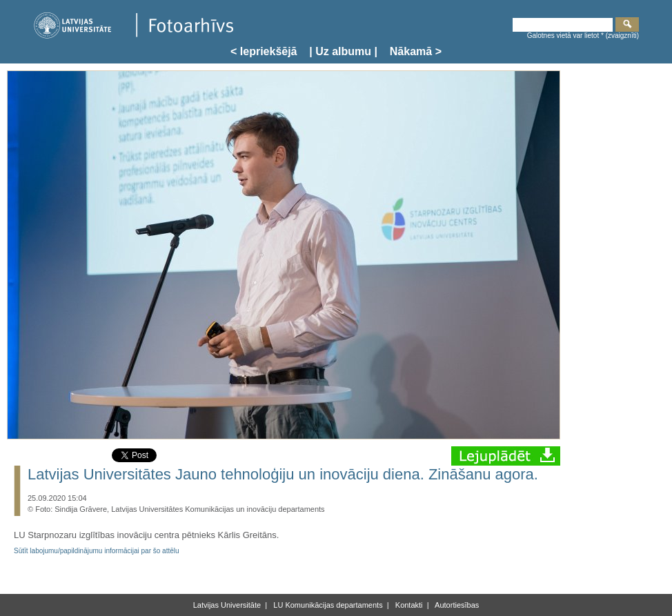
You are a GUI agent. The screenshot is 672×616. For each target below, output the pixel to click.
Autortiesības (456, 605)
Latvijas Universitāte (227, 605)
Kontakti (408, 605)
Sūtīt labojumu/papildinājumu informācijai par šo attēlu (97, 551)
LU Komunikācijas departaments (327, 605)
